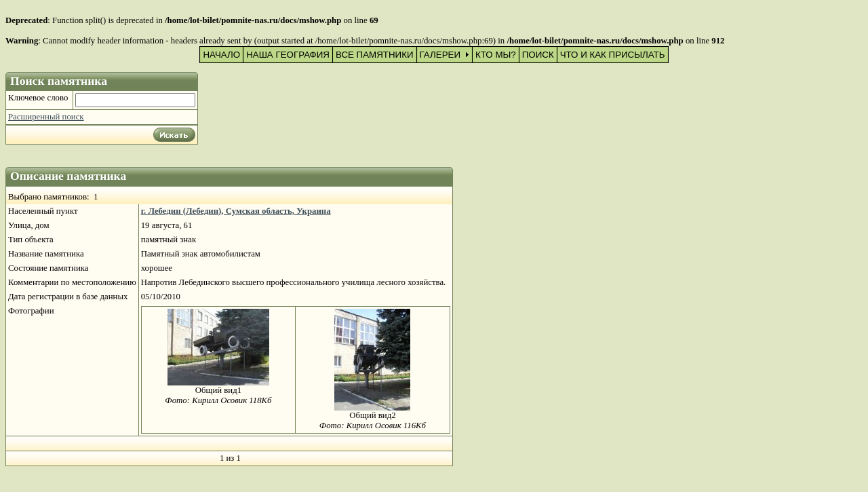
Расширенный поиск (46, 117)
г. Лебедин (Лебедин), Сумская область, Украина (236, 211)
